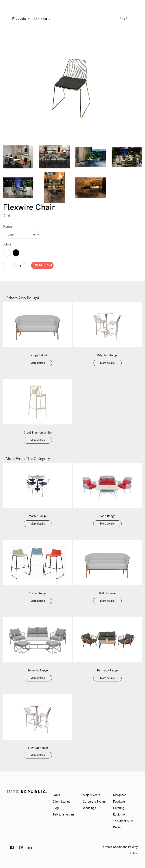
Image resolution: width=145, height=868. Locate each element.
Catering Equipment (120, 811)
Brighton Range (107, 355)
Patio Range (107, 516)
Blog (56, 808)
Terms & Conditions (114, 847)
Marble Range (38, 516)
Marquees (120, 795)
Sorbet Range (38, 593)
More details (38, 363)
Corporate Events (94, 802)
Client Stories (61, 802)
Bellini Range (107, 593)
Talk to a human (63, 814)
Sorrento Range (38, 671)
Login (124, 18)
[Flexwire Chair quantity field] (14, 266)
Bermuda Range (107, 671)
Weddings (89, 808)
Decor (117, 827)
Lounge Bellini (38, 355)
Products (20, 19)
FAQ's (56, 795)
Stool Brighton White (38, 433)
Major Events (91, 795)
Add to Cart (43, 265)
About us (41, 19)
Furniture (119, 802)
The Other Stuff (123, 821)
